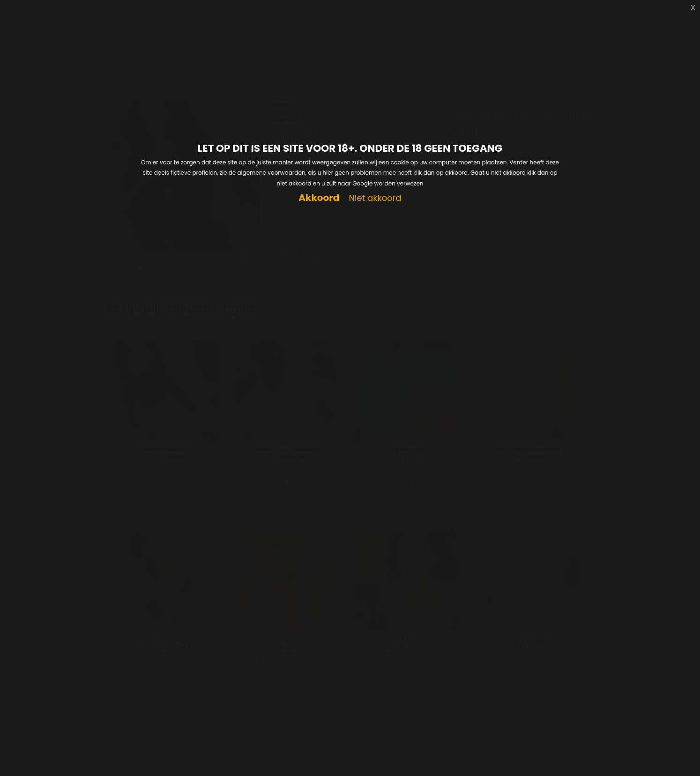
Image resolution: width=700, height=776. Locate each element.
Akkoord (319, 198)
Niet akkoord (375, 198)
